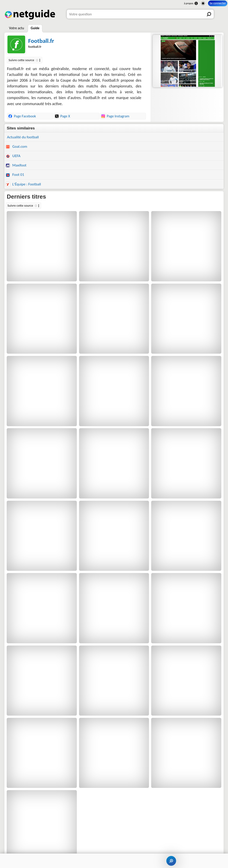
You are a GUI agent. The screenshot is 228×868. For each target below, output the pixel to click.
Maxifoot (16, 165)
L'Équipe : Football (23, 184)
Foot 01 (15, 175)
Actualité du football (23, 137)
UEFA (13, 156)
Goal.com (16, 146)
